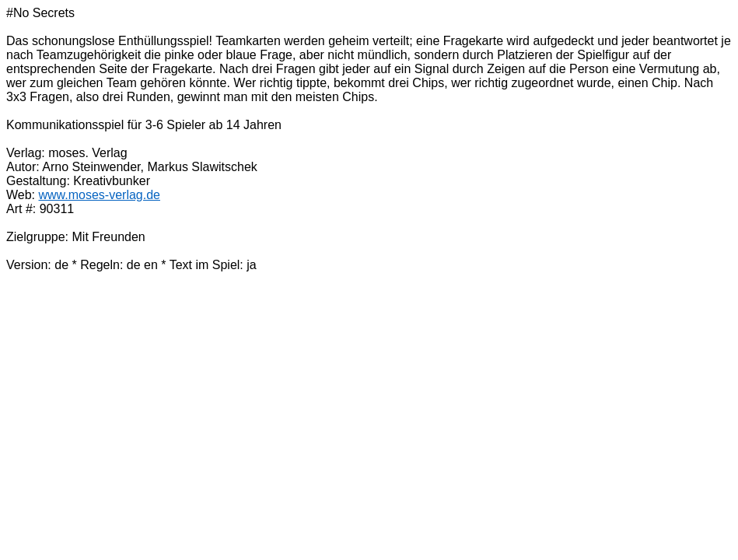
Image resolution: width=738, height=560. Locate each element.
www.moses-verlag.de (100, 195)
